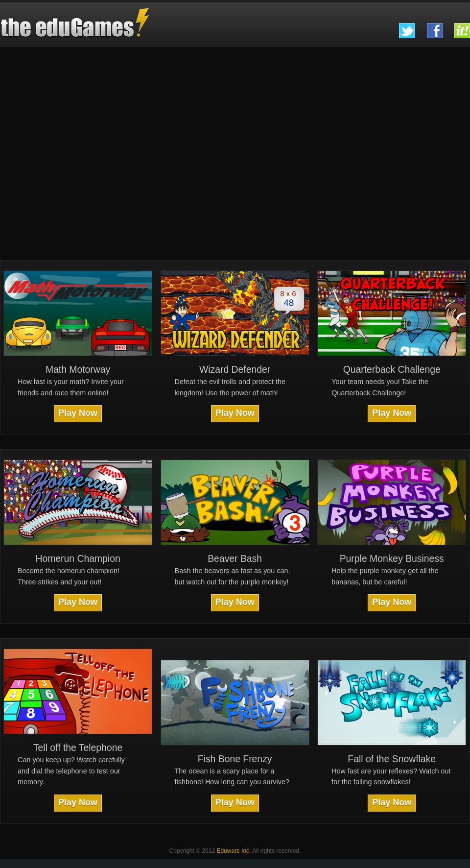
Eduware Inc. (234, 851)
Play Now (78, 413)
